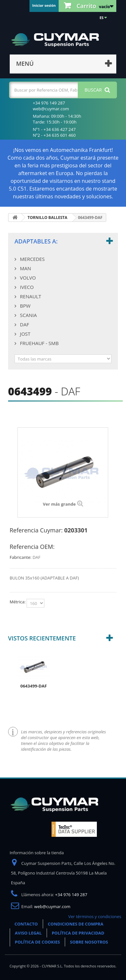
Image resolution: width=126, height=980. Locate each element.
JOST (25, 334)
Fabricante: (21, 557)
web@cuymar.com (52, 906)
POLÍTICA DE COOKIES (37, 942)
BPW (25, 306)
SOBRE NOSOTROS (89, 942)
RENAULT (30, 296)
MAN (25, 268)
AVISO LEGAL (28, 933)
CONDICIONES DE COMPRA (76, 924)
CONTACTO (26, 924)
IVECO (26, 287)
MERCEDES (32, 259)
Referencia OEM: (32, 547)
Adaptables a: (36, 241)
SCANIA (28, 315)
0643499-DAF (34, 686)
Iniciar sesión (44, 5)
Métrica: (18, 602)
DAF (24, 324)
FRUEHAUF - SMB (39, 343)
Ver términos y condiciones (95, 916)
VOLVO (27, 278)
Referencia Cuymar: (36, 530)
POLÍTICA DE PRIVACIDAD (78, 933)
